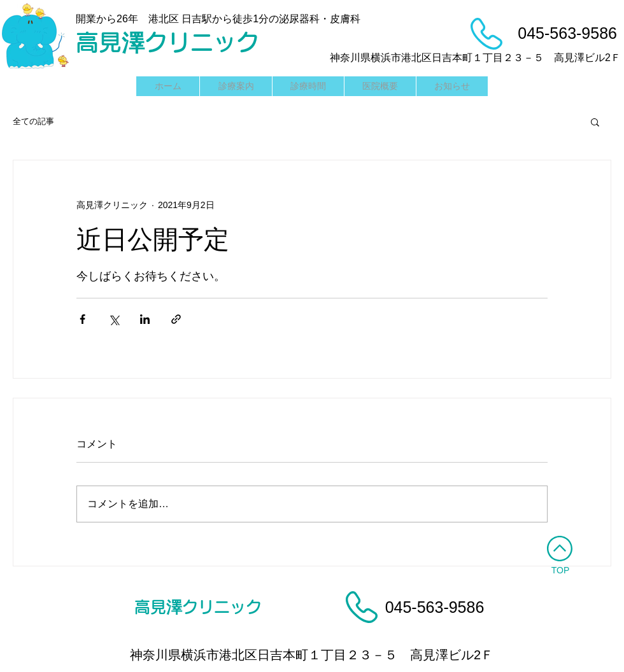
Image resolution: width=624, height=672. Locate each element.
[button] (595, 122)
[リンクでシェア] (176, 319)
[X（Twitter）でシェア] (114, 319)
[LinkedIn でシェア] (145, 319)
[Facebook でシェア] (82, 319)
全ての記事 (33, 121)
